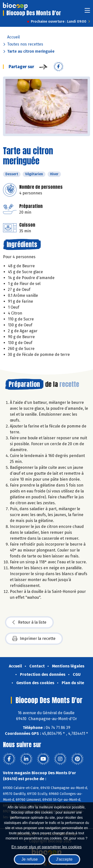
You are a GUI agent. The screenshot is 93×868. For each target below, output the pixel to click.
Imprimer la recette (34, 639)
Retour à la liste (29, 622)
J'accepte (64, 859)
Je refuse (30, 859)
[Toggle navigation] (87, 12)
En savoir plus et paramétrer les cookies (46, 847)
